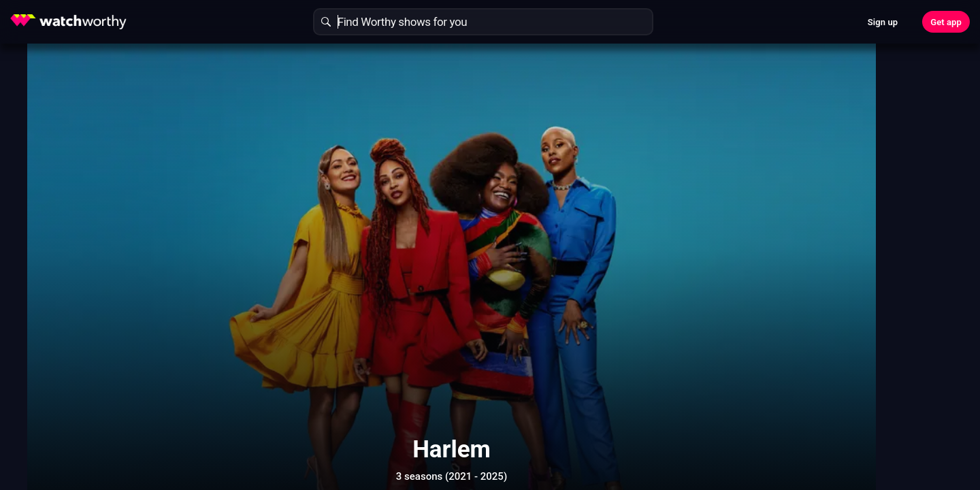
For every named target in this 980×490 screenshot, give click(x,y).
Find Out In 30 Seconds (773, 153)
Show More (612, 416)
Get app (946, 22)
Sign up (883, 22)
